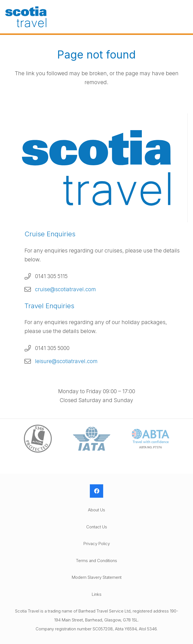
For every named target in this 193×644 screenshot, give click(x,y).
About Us (96, 510)
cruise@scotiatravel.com (65, 289)
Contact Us (97, 527)
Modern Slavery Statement (97, 577)
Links (97, 594)
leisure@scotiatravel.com (66, 361)
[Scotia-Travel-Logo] (26, 17)
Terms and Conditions (96, 561)
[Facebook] (96, 491)
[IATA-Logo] (92, 439)
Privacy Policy (97, 544)
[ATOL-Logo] (38, 439)
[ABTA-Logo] (150, 439)
